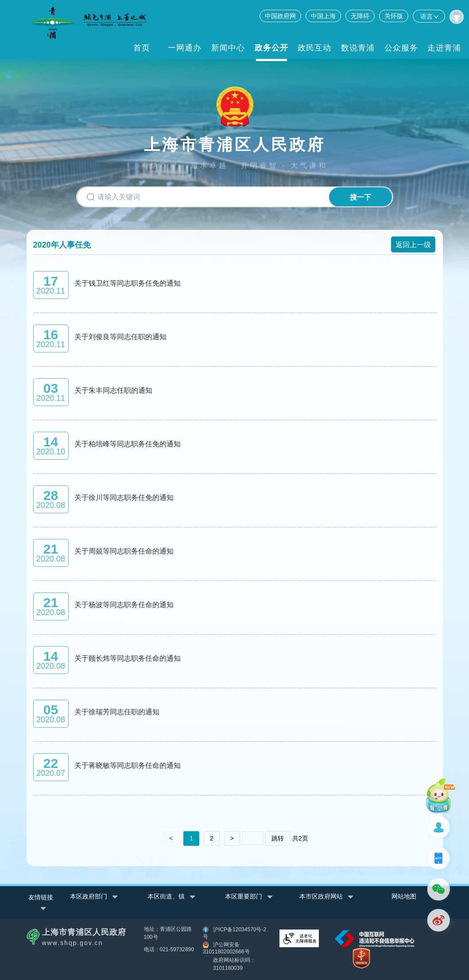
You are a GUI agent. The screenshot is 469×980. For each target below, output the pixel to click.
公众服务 (401, 48)
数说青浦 (358, 48)
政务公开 (271, 48)
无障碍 (360, 16)
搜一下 (357, 197)
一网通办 (185, 48)
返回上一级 (413, 244)
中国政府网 (280, 16)
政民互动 (314, 48)
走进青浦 (444, 48)
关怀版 (394, 16)
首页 (142, 48)
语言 (429, 16)
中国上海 (323, 16)
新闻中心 (228, 48)
